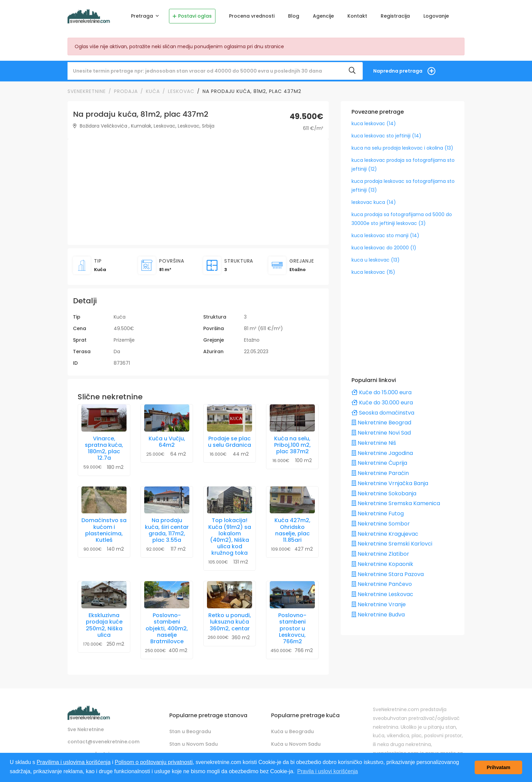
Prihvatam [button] (498, 767)
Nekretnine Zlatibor (380, 554)
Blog (294, 16)
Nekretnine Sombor (381, 524)
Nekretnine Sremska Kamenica (396, 503)
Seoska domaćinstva (383, 413)
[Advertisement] (198, 192)
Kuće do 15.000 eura (382, 392)
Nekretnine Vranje (379, 604)
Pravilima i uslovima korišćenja (74, 762)
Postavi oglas (192, 16)
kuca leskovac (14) (374, 123)
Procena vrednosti (252, 16)
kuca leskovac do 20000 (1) (384, 248)
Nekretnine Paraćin (380, 473)
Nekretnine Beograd (381, 423)
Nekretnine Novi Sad (381, 433)
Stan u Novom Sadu (194, 744)
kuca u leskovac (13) (376, 260)
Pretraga (143, 16)
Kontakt (357, 16)
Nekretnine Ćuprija (379, 463)
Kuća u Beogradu (292, 731)
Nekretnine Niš (374, 443)
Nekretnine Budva (378, 615)
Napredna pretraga (398, 71)
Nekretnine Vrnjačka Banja (390, 483)
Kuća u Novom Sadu (296, 744)
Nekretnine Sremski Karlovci (392, 544)
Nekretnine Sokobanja (384, 493)
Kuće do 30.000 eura (382, 403)
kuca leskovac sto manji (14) (385, 235)
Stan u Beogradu (190, 731)
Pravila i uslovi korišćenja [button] (328, 771)
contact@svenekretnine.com (103, 742)
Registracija (395, 16)
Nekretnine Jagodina (382, 453)
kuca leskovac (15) (373, 272)
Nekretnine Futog (378, 513)
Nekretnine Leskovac (382, 594)
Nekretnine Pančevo (382, 584)
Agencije (323, 16)
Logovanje (436, 16)
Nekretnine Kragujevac (385, 534)
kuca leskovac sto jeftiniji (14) (386, 136)
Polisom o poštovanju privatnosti (154, 762)
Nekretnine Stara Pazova (388, 574)
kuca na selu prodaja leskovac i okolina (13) (402, 148)
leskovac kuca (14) (374, 202)
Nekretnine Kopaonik (382, 564)
